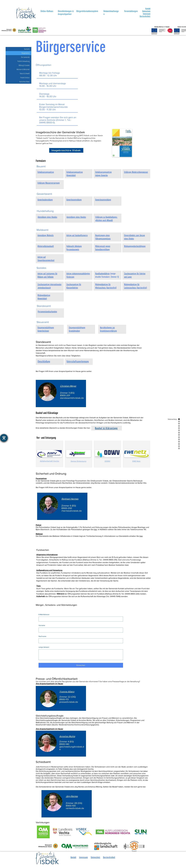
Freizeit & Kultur (25, 78)
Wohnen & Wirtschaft (23, 69)
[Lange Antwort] (81, 655)
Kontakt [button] (73, 857)
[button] (148, 9)
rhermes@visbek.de (72, 511)
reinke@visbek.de (75, 808)
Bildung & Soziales (24, 65)
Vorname (42, 625)
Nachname (42, 636)
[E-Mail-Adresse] (80, 619)
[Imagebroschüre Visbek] (66, 150)
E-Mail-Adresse (44, 614)
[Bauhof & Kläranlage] (107, 428)
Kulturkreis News (24, 82)
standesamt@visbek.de (72, 398)
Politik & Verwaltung (23, 61)
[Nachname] (80, 641)
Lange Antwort (44, 647)
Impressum (147, 14)
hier (95, 529)
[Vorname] (80, 630)
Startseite (27, 49)
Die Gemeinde (25, 57)
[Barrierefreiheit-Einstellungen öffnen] (4, 438)
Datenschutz (146, 11)
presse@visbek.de (69, 702)
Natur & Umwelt (25, 73)
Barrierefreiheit (109, 857)
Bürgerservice (26, 53)
